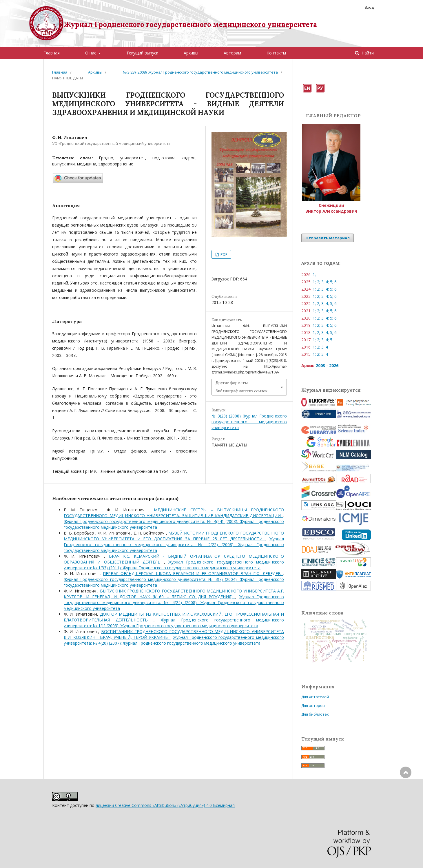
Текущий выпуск (142, 53)
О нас (91, 53)
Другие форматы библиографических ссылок (241, 387)
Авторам (232, 53)
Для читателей (315, 697)
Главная (52, 53)
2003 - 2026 (327, 365)
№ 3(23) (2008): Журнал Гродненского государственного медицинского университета (200, 72)
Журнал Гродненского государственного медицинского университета (190, 24)
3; (323, 282)
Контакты (276, 53)
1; (314, 275)
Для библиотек (315, 714)
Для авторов (313, 705)
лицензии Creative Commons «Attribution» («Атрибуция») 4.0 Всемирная (165, 805)
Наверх (406, 796)
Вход (369, 7)
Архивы (191, 53)
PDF (223, 254)
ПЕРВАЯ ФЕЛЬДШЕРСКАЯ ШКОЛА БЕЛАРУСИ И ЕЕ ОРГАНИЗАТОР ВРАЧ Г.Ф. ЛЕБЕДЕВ (193, 573)
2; (319, 282)
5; (332, 282)
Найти (367, 53)
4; (327, 282)
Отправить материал (328, 238)
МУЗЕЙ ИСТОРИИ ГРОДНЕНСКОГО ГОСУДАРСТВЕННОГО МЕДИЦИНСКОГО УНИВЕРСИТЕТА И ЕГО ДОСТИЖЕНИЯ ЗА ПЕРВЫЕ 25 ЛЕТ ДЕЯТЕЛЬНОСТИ (174, 536)
